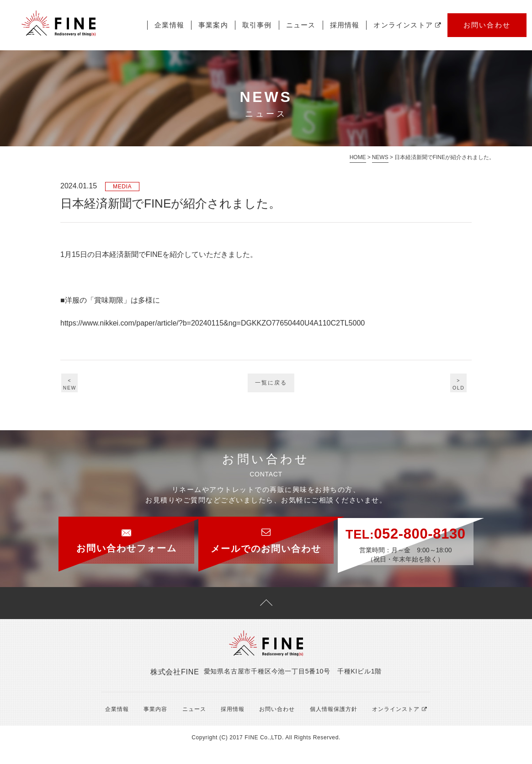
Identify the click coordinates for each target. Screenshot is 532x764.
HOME (358, 157)
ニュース (301, 25)
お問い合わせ (487, 25)
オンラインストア (407, 25)
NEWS (380, 157)
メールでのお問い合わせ (266, 535)
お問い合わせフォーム (111, 535)
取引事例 (257, 25)
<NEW (77, 385)
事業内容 (152, 723)
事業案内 (213, 25)
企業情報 (169, 25)
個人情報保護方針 (327, 723)
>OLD (455, 385)
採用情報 (345, 25)
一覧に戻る (271, 387)
